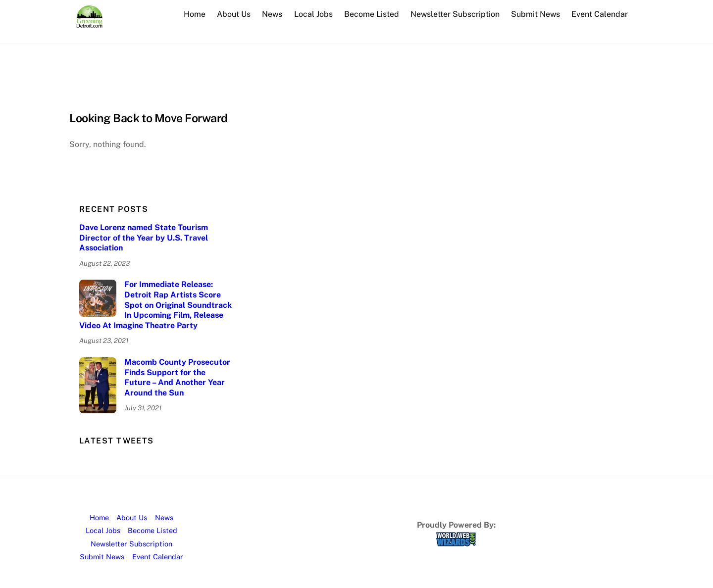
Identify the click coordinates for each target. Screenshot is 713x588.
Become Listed (372, 14)
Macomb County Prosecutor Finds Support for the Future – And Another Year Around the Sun (177, 377)
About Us (234, 14)
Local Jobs (313, 14)
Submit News (535, 14)
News (272, 14)
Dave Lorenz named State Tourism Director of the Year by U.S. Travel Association (144, 238)
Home (195, 14)
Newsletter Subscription (455, 14)
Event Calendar (600, 14)
